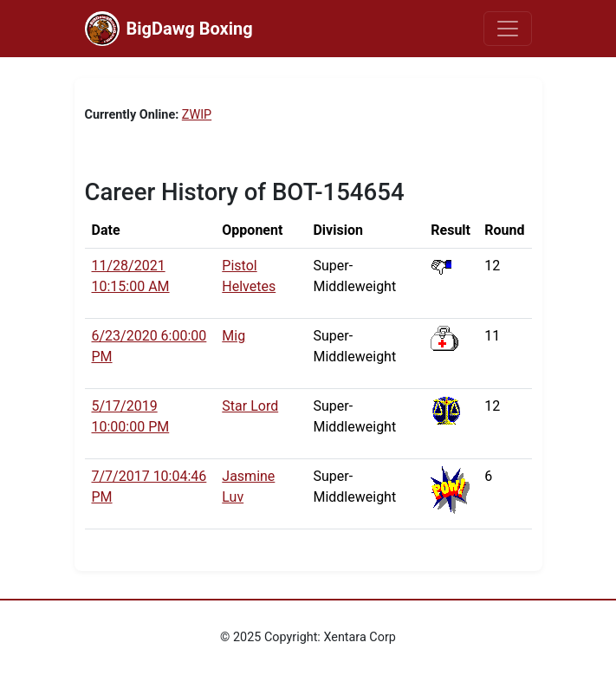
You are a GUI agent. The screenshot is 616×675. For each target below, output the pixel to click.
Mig (233, 336)
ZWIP (197, 115)
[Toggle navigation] (508, 29)
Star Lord (250, 406)
